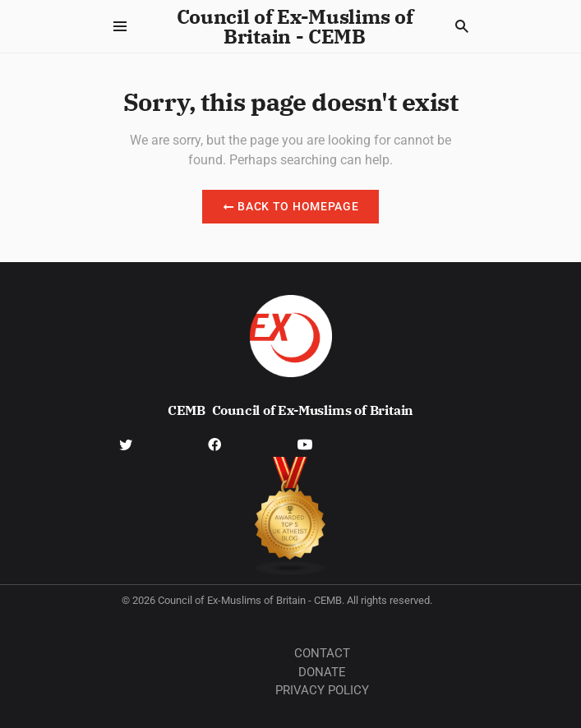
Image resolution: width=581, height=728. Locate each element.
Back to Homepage (291, 206)
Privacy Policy (322, 690)
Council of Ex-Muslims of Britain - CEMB (295, 26)
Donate (322, 672)
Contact (322, 653)
